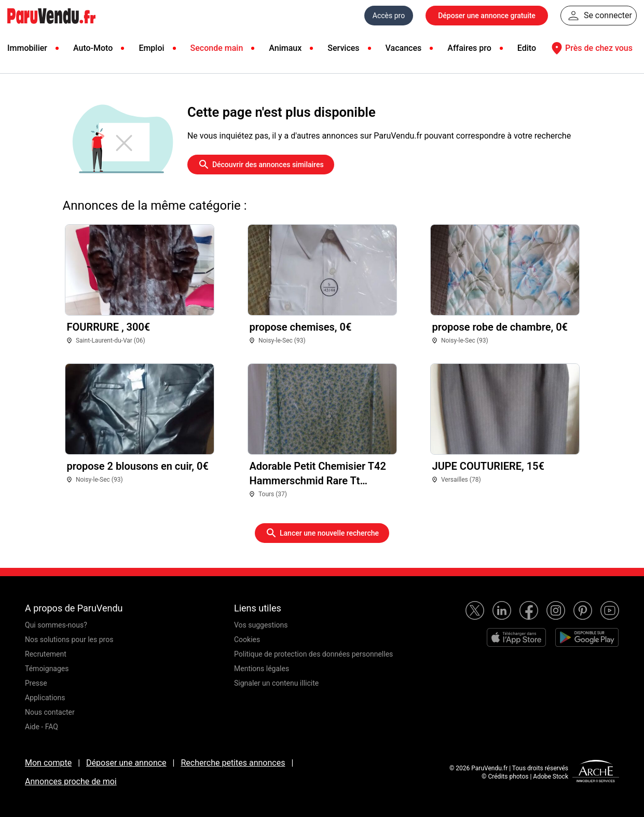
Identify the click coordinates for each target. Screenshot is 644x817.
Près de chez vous (591, 48)
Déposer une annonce (126, 763)
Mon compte (48, 763)
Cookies (247, 639)
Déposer (487, 16)
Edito (527, 48)
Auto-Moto (93, 48)
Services (343, 48)
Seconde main (217, 48)
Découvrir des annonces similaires (261, 165)
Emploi (151, 48)
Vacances (404, 48)
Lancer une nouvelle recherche (322, 533)
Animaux (285, 48)
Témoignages (47, 669)
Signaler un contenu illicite (276, 683)
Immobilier (27, 48)
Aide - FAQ (42, 727)
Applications (45, 698)
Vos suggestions (261, 625)
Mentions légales (262, 669)
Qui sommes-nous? (56, 625)
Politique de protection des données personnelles (313, 654)
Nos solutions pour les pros (69, 639)
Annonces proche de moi (71, 781)
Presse (36, 683)
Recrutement (46, 654)
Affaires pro (469, 48)
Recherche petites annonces (233, 763)
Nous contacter (50, 712)
